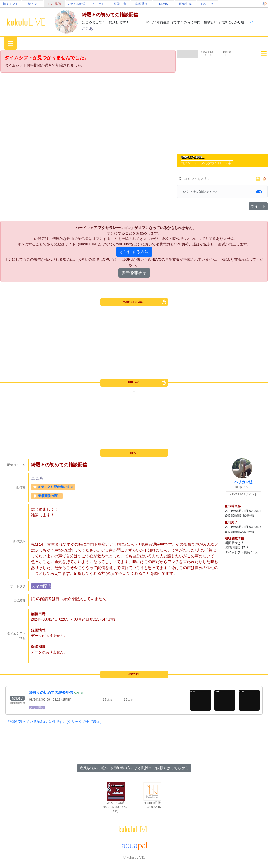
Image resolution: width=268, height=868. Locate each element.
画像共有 (120, 4)
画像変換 (185, 4)
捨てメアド (11, 4)
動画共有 (142, 4)
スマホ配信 (41, 586)
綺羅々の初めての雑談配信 (51, 693)
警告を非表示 (134, 273)
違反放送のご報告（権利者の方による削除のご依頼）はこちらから (134, 768)
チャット (98, 4)
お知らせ (207, 4)
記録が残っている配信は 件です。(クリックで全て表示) (55, 722)
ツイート (258, 206)
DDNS (164, 4)
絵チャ (32, 4)
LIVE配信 (54, 4)
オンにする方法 (134, 252)
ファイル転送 (76, 4)
